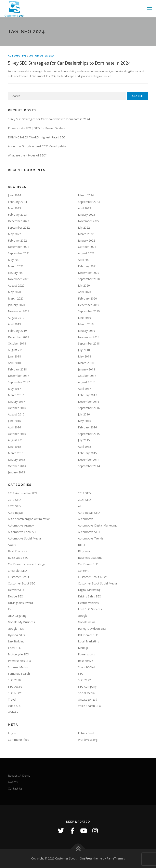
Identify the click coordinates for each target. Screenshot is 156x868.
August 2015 (16, 440)
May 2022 (14, 234)
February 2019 (17, 331)
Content (83, 571)
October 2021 (87, 247)
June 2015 (14, 447)
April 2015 (84, 447)
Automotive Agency (21, 525)
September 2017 (19, 382)
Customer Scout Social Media (97, 583)
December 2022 (18, 221)
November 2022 (89, 221)
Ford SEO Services (90, 609)
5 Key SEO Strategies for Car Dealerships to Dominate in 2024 (69, 63)
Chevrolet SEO (17, 571)
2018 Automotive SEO (22, 493)
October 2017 (87, 376)
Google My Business (21, 622)
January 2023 (87, 215)
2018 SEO (84, 493)
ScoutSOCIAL (87, 667)
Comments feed (19, 740)
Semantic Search (19, 674)
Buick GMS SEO (18, 558)
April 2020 (84, 292)
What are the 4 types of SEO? (27, 155)
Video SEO (15, 706)
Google (83, 616)
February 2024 (17, 202)
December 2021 (18, 247)
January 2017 (16, 402)
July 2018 (84, 350)
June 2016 (14, 421)
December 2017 (18, 376)
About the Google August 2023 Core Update (37, 146)
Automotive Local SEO (23, 532)
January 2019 (87, 331)
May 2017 (14, 389)
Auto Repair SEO (89, 513)
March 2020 (16, 298)
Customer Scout (19, 577)
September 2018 (89, 343)
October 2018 (17, 343)
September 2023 (89, 202)
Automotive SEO (42, 56)
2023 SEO (14, 506)
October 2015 (17, 434)
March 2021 (16, 266)
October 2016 (17, 408)
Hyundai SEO (16, 635)
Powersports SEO (19, 661)
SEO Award (15, 687)
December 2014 (89, 460)
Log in (12, 733)
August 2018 (16, 350)
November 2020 (19, 279)
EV (10, 609)
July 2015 (84, 440)
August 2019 (16, 318)
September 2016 (89, 408)
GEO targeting (17, 616)
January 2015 (16, 460)
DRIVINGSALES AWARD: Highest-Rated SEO (37, 137)
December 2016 (89, 402)
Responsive (86, 661)
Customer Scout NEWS (93, 577)
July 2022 (84, 227)
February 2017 (87, 395)
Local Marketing (89, 641)
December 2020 (89, 273)
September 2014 (89, 466)
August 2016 (16, 414)
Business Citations (90, 558)
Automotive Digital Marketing (97, 525)
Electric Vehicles (88, 603)
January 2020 (16, 305)
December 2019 (89, 305)
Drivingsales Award (20, 603)
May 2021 (14, 260)
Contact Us (15, 788)
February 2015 (87, 453)
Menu (149, 7)
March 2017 (16, 395)
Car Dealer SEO (88, 564)
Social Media (86, 693)
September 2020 (89, 279)
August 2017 (86, 382)
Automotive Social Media (24, 538)
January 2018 (87, 369)
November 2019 (19, 311)
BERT (82, 545)
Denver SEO (16, 590)
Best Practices (17, 551)
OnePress (86, 858)
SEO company (87, 687)
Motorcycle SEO (18, 654)
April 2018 (14, 363)
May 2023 (14, 208)
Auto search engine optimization (29, 519)
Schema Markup (19, 667)
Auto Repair (16, 513)
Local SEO (15, 648)
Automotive (17, 56)
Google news (87, 622)
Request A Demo (19, 775)
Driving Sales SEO (90, 596)
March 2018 (86, 363)
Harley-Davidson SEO (92, 629)
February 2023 (17, 215)
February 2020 (87, 298)
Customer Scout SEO (22, 583)
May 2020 (14, 292)
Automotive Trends (91, 538)
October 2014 (17, 466)
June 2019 (84, 318)
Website (13, 712)
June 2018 (14, 356)
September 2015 (89, 434)
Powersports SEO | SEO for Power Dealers (36, 128)
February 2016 (87, 427)
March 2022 (86, 234)
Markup (83, 648)
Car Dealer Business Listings (27, 564)
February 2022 (17, 240)
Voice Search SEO (90, 706)
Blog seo (84, 551)
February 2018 (17, 369)
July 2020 (84, 285)
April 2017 (84, 389)
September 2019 (89, 311)
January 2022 (87, 240)
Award (12, 545)
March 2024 (86, 195)
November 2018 (89, 337)
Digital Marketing (89, 590)
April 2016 (14, 427)
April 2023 (84, 208)
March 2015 (16, 453)
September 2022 (19, 227)
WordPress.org (88, 740)
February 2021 (87, 266)
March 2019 (86, 324)
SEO (81, 674)
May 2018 (84, 356)
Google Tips (16, 629)
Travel (12, 699)
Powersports (86, 654)
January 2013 (16, 472)
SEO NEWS (15, 693)
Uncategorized (88, 699)
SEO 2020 (14, 680)
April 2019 (14, 324)
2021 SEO (84, 500)
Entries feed (86, 733)
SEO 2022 (84, 680)
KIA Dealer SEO (88, 635)
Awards (13, 782)
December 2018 (18, 337)
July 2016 (84, 414)
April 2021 (84, 260)
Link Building (16, 641)
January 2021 (16, 273)
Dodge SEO (16, 596)
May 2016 (84, 421)
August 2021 (86, 253)
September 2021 (19, 253)
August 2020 (16, 285)
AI (79, 506)
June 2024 (14, 195)
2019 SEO (14, 500)
